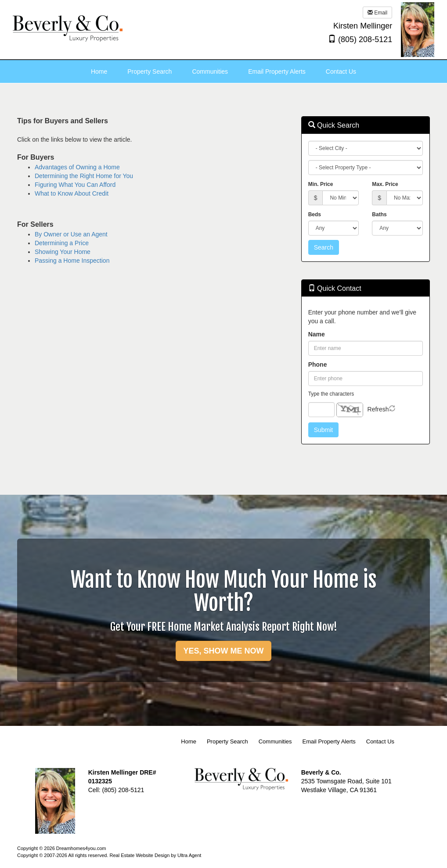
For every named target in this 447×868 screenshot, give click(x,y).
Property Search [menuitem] (150, 71)
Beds (315, 214)
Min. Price (321, 184)
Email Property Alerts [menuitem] (277, 71)
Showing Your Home (63, 252)
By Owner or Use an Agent (71, 234)
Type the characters (331, 394)
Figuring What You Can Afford (75, 185)
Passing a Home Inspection (72, 261)
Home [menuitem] (99, 71)
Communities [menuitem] (210, 71)
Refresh (378, 409)
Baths (379, 214)
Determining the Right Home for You (84, 176)
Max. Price (385, 184)
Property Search (227, 741)
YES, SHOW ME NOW (223, 651)
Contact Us (380, 741)
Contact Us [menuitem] (341, 71)
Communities (275, 741)
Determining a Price (62, 243)
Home (189, 741)
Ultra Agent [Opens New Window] (189, 855)
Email (377, 13)
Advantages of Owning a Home (77, 167)
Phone (318, 364)
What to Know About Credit (72, 193)
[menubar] (223, 71)
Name (317, 334)
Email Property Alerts (329, 741)
